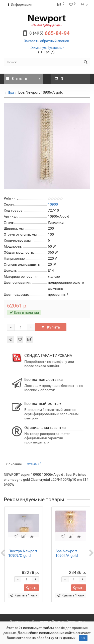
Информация (20, 5)
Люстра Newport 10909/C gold (23, 553)
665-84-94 (50, 33)
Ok (83, 638)
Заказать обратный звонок (46, 41)
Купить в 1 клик (24, 595)
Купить (51, 327)
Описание (14, 464)
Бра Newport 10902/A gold (67, 553)
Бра (11, 93)
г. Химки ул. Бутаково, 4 (46, 48)
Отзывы (34, 464)
